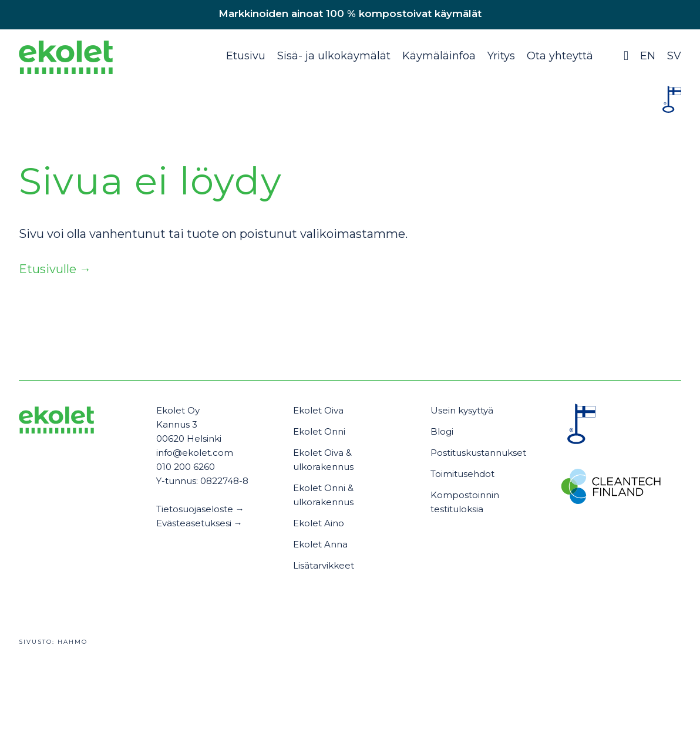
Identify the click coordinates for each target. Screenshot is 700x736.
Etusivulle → (55, 269)
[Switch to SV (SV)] (674, 62)
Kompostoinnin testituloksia (465, 502)
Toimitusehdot (462, 474)
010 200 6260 (186, 467)
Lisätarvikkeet (324, 565)
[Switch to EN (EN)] (650, 62)
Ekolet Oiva (318, 410)
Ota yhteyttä (560, 56)
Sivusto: (53, 642)
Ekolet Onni (319, 431)
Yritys (501, 56)
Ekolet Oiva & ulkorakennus (323, 460)
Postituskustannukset (478, 453)
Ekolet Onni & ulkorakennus (323, 495)
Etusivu (246, 56)
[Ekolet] (66, 60)
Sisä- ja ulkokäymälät (334, 56)
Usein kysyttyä (462, 410)
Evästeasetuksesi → (199, 523)
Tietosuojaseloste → (200, 509)
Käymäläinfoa (439, 56)
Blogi (442, 431)
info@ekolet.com (195, 453)
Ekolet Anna (320, 544)
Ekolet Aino (319, 523)
